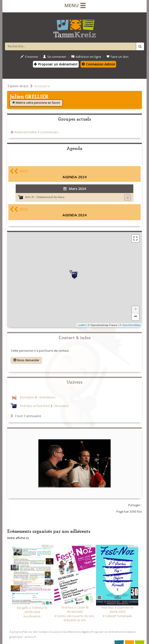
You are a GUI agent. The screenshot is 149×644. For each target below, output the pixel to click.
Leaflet (82, 325)
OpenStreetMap (131, 325)
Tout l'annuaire (26, 416)
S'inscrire (29, 57)
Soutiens (55, 632)
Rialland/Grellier (26, 132)
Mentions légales (79, 632)
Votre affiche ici (18, 538)
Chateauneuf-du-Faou (50, 197)
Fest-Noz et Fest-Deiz (35, 406)
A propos (15, 632)
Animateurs (47, 397)
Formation (27, 397)
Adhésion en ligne (86, 57)
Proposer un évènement (56, 64)
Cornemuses (49, 132)
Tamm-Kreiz (18, 86)
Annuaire (42, 86)
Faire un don (117, 57)
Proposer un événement (107, 632)
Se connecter (55, 57)
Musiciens (61, 406)
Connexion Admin (98, 64)
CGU (65, 632)
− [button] (136, 317)
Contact (43, 632)
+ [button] (136, 310)
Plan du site (30, 632)
